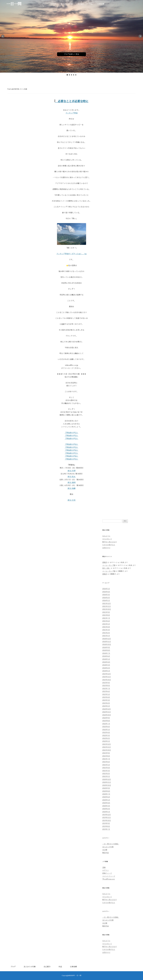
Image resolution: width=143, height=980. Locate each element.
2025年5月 (106, 624)
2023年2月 (106, 703)
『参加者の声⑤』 (71, 447)
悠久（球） (106, 568)
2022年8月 (106, 721)
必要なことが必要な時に (72, 101)
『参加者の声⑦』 (71, 453)
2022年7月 (106, 724)
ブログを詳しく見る (71, 54)
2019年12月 (107, 815)
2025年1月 (106, 636)
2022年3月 (106, 736)
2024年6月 (106, 656)
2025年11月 (107, 606)
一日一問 (14, 4)
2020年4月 (106, 803)
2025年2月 (106, 633)
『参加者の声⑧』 (71, 456)
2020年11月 (107, 782)
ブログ (53, 4)
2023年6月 (106, 691)
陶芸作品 (106, 853)
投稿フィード (107, 873)
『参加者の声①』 (71, 433)
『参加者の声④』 (71, 444)
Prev (3, 36)
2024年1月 (106, 671)
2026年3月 (106, 595)
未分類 (105, 850)
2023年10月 (107, 680)
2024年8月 (106, 650)
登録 (104, 867)
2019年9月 (106, 823)
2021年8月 (106, 756)
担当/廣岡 (72, 483)
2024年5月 (106, 659)
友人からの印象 (67, 4)
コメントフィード (109, 876)
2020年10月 (107, 785)
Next (140, 36)
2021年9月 (106, 753)
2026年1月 (106, 601)
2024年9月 (106, 647)
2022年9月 (106, 718)
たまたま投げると (109, 545)
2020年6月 (106, 797)
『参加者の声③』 (71, 439)
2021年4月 (106, 768)
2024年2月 (106, 668)
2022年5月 (106, 730)
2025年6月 (106, 621)
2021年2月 (106, 774)
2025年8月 (106, 615)
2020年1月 (106, 812)
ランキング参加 (71, 113)
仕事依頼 (101, 4)
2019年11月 (107, 818)
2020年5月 (106, 800)
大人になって (107, 539)
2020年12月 (107, 779)
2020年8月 (106, 791)
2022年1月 (106, 741)
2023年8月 (106, 686)
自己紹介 (81, 4)
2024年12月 (107, 639)
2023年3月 (106, 700)
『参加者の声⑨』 (71, 459)
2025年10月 (107, 609)
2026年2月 (106, 598)
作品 (91, 4)
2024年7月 (106, 653)
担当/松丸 (72, 477)
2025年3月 (106, 630)
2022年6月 (106, 727)
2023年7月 (106, 689)
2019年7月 (106, 829)
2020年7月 (106, 794)
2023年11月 (107, 677)
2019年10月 (107, 821)
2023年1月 (106, 706)
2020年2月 (106, 809)
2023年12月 (107, 674)
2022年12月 (107, 709)
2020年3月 (106, 806)
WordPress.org (109, 879)
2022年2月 (106, 738)
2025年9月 (106, 612)
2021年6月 (106, 762)
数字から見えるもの (110, 542)
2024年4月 (106, 662)
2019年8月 (106, 826)
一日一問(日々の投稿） (111, 844)
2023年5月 (106, 694)
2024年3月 (106, 665)
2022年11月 (107, 712)
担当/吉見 (72, 500)
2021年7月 (106, 759)
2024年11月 (107, 642)
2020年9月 (106, 788)
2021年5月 (106, 765)
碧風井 (105, 562)
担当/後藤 (72, 488)
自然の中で (106, 548)
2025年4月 (106, 627)
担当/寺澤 (72, 471)
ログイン (106, 870)
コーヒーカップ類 (109, 565)
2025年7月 (106, 618)
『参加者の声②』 (71, 436)
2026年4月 (106, 592)
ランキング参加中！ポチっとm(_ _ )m (71, 254)
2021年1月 (106, 776)
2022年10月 (107, 715)
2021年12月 (107, 744)
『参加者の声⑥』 (71, 450)
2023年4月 (106, 697)
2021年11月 (107, 747)
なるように (106, 536)
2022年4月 (106, 733)
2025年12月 (107, 604)
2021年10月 (107, 750)
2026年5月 (106, 589)
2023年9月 (106, 683)
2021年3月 (106, 771)
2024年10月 (107, 644)
